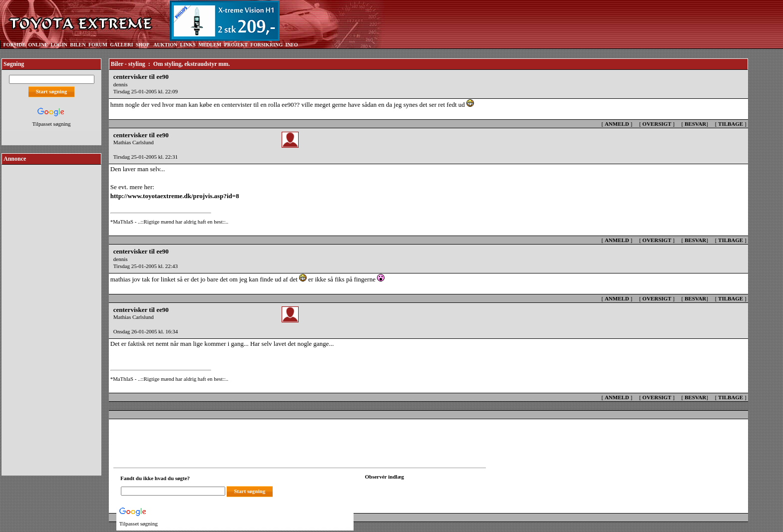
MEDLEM (210, 45)
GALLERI (121, 45)
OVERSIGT (657, 124)
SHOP (143, 45)
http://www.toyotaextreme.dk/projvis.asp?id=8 (175, 196)
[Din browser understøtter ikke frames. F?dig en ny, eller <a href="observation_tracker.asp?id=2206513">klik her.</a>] (410, 490)
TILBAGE (731, 124)
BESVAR (695, 124)
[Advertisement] (51, 316)
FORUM (98, 45)
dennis (121, 84)
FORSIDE (14, 45)
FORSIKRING (267, 45)
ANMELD (617, 124)
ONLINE (38, 45)
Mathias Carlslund (134, 142)
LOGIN (59, 45)
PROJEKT (236, 45)
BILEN (78, 45)
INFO (291, 45)
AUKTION (165, 45)
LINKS (188, 45)
